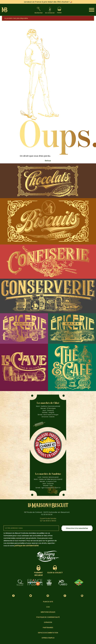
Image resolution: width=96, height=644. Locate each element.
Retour (48, 161)
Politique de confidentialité (48, 617)
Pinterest (65, 596)
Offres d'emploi (48, 638)
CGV (48, 607)
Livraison (48, 622)
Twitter (31, 596)
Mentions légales (48, 612)
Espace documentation (48, 633)
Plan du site (48, 602)
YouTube (48, 596)
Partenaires (48, 628)
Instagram (82, 596)
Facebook (13, 596)
